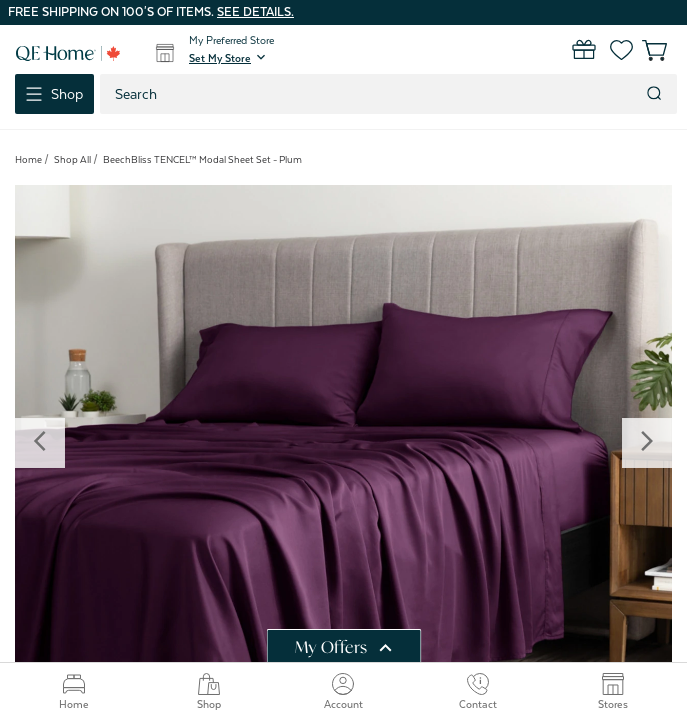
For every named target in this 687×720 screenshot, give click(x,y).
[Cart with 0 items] (644, 50)
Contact (478, 691)
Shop (209, 691)
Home (74, 691)
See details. (255, 12)
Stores (613, 691)
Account (343, 691)
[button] (229, 58)
